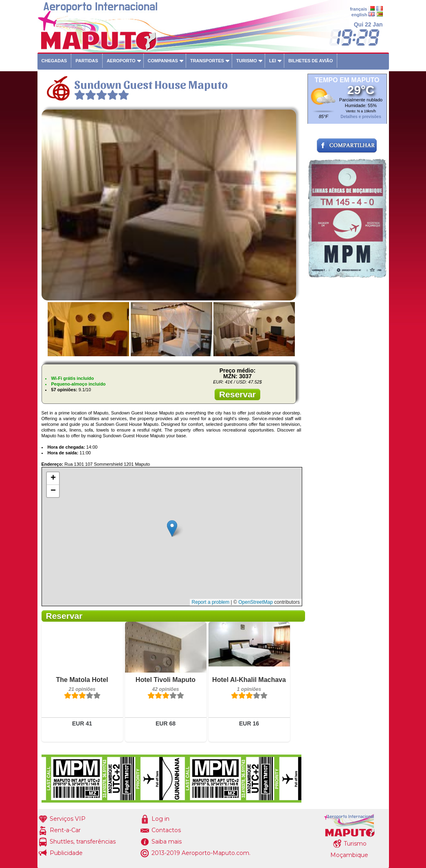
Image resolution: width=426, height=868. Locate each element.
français (358, 9)
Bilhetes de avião (311, 61)
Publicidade (66, 853)
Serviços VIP (68, 819)
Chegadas (54, 61)
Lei (273, 61)
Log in (160, 819)
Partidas (87, 61)
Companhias (163, 61)
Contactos (166, 830)
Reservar (237, 394)
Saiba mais (167, 842)
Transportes (207, 61)
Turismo (247, 61)
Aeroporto (121, 61)
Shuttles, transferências (83, 842)
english (359, 15)
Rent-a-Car (65, 830)
